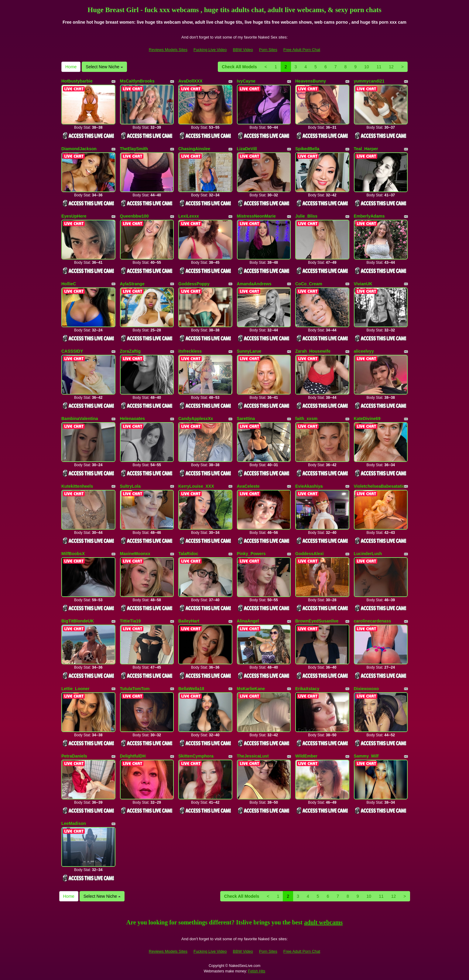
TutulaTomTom (135, 689)
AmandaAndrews (254, 284)
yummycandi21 (369, 81)
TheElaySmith (134, 149)
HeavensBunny (311, 81)
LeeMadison (74, 823)
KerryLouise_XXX (196, 486)
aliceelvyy (364, 351)
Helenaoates (132, 419)
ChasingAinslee (194, 149)
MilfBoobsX (73, 554)
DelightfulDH (133, 756)
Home (71, 67)
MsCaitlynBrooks (137, 81)
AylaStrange (132, 284)
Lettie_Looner (75, 689)
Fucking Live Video (210, 50)
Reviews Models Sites (168, 50)
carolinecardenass (373, 621)
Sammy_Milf (366, 756)
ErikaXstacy (307, 689)
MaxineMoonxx (135, 554)
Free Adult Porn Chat (302, 50)
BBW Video (243, 50)
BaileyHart (189, 621)
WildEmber (306, 756)
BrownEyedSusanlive (317, 621)
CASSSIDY (72, 351)
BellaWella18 (191, 689)
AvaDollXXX (190, 81)
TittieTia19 (130, 621)
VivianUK (363, 284)
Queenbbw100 (134, 216)
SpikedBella (307, 149)
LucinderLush (368, 554)
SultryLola (130, 486)
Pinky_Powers (251, 554)
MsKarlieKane (251, 689)
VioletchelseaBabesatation (381, 486)
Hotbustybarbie (77, 81)
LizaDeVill (247, 149)
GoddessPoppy (194, 284)
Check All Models (239, 67)
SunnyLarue (249, 351)
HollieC (69, 284)
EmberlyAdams (369, 216)
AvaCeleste (248, 486)
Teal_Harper (366, 149)
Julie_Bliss (306, 216)
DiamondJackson (79, 149)
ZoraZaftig (130, 351)
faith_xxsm (306, 419)
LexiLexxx (189, 216)
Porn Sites (268, 50)
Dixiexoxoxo (366, 689)
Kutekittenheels (77, 486)
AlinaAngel (248, 621)
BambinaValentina (80, 419)
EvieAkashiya (309, 486)
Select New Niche (104, 67)
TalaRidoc (188, 554)
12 (391, 67)
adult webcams (323, 922)
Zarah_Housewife (313, 351)
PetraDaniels (74, 756)
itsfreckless (190, 351)
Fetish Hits (257, 971)
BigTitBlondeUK (78, 621)
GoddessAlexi (309, 554)
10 (367, 67)
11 (379, 67)
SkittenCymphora (196, 756)
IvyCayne (246, 81)
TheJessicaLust (253, 756)
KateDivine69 (367, 419)
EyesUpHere (74, 216)
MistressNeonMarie (256, 216)
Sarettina (246, 419)
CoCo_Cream (309, 284)
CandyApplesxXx (196, 419)
